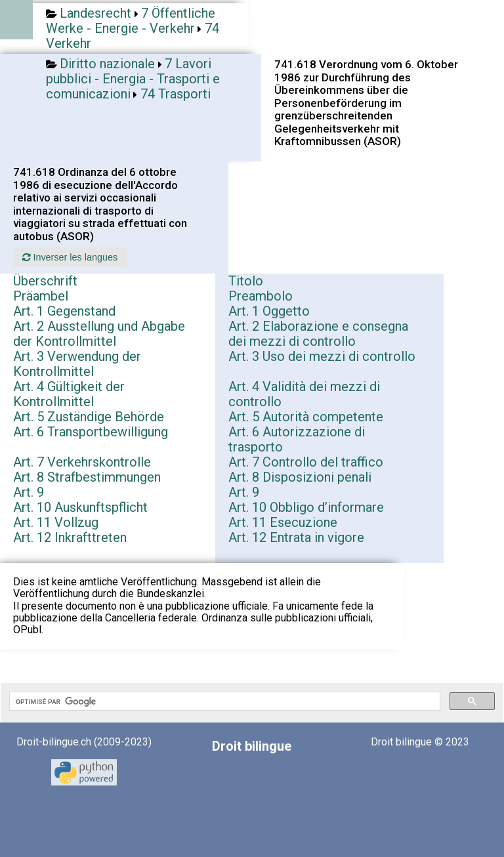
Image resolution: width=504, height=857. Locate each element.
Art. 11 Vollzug (56, 522)
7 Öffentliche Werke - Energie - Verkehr (131, 21)
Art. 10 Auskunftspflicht (80, 507)
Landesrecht (95, 13)
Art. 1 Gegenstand (64, 311)
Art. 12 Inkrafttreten (70, 537)
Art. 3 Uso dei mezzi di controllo (322, 356)
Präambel (41, 296)
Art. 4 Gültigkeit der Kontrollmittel (69, 394)
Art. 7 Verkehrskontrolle (82, 462)
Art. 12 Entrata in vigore (296, 537)
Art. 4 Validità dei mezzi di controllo (304, 394)
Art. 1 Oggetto (269, 311)
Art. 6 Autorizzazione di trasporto (297, 439)
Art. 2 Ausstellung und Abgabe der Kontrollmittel (99, 334)
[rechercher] (223, 701)
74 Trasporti (176, 94)
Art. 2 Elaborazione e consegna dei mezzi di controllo (318, 334)
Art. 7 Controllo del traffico (306, 462)
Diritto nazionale (107, 64)
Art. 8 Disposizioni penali (300, 477)
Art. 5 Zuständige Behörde (89, 417)
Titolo (246, 281)
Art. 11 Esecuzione (283, 522)
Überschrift (45, 281)
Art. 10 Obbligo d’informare (306, 507)
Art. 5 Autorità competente (306, 417)
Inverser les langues (70, 257)
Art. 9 (29, 492)
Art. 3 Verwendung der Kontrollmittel (77, 364)
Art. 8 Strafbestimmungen (87, 477)
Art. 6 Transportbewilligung (91, 432)
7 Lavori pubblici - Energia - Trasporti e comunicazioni (133, 79)
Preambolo (261, 296)
